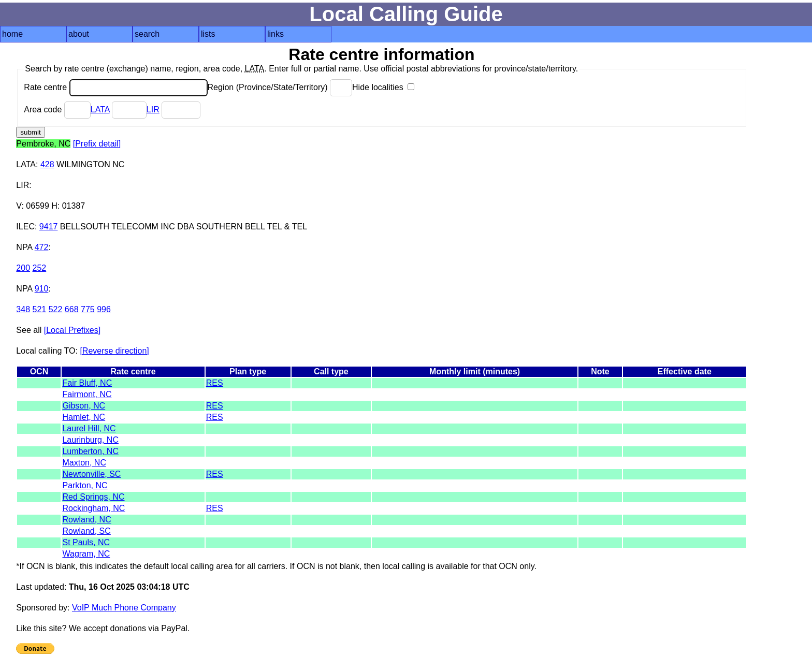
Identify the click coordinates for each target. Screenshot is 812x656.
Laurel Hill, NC (89, 428)
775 (88, 309)
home (12, 34)
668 (72, 309)
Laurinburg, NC (90, 440)
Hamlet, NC (84, 417)
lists (208, 34)
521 (40, 309)
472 (42, 247)
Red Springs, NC (93, 497)
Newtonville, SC (91, 474)
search (147, 34)
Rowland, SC (86, 531)
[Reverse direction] (114, 351)
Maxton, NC (84, 463)
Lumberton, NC (90, 451)
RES (215, 383)
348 (23, 309)
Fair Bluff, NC (87, 383)
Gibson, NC (84, 406)
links (275, 34)
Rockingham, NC (93, 508)
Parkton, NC (85, 485)
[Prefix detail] (97, 144)
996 (104, 309)
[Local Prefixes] (72, 330)
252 (40, 268)
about (79, 34)
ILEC (25, 227)
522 (56, 309)
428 (47, 164)
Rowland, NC (86, 520)
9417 (49, 227)
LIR (153, 110)
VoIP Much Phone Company (124, 608)
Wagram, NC (86, 554)
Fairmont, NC (87, 394)
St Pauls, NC (86, 542)
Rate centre (115, 87)
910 (42, 289)
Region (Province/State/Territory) (280, 87)
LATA (100, 110)
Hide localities (383, 87)
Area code (57, 110)
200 (23, 268)
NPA (24, 247)
